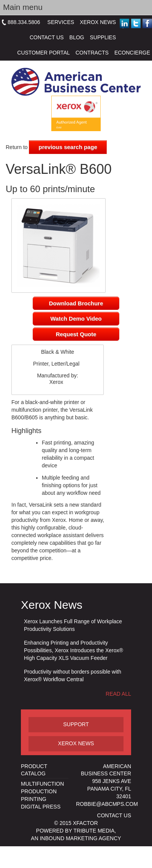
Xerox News (98, 22)
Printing (34, 799)
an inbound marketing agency (76, 838)
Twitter (136, 23)
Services (61, 22)
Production (39, 791)
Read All (118, 694)
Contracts (92, 53)
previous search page (68, 147)
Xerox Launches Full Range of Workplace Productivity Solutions (73, 625)
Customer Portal (43, 53)
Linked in (126, 24)
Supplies (103, 37)
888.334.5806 (24, 22)
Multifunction (42, 784)
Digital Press (41, 807)
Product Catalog (34, 770)
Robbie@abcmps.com (107, 804)
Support (76, 724)
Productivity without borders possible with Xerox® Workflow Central (73, 675)
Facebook (147, 23)
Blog (77, 37)
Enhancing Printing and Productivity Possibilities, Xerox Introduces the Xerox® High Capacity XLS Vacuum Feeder (74, 650)
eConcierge (132, 53)
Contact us (114, 815)
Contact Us (47, 37)
